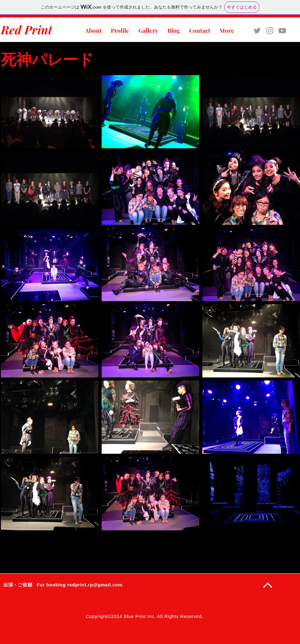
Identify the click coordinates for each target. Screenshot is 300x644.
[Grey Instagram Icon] (270, 31)
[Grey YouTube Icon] (282, 31)
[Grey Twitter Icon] (257, 31)
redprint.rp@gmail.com (95, 585)
